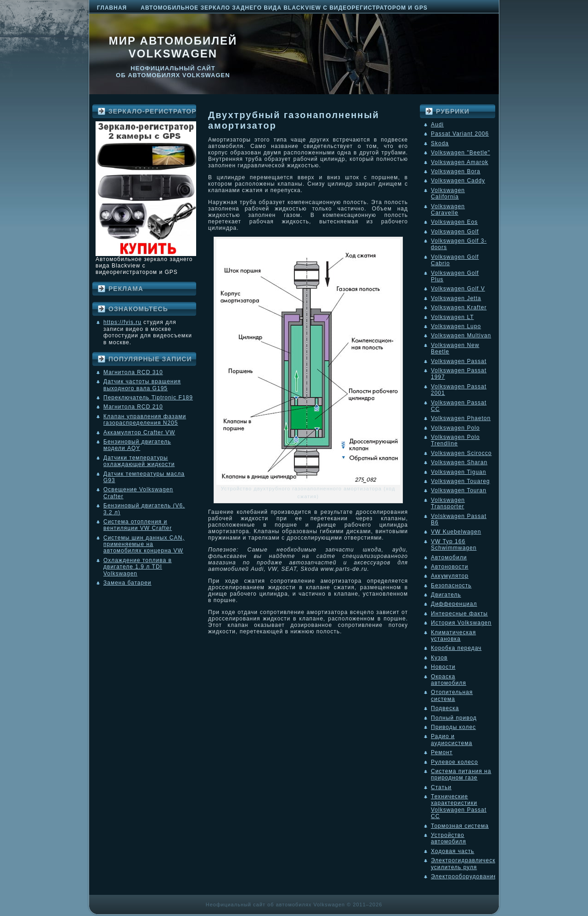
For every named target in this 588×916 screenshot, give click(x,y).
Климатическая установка (453, 636)
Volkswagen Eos (454, 222)
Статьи (441, 787)
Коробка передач (456, 648)
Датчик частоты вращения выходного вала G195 (142, 385)
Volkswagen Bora (456, 171)
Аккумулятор (450, 576)
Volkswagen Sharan (459, 462)
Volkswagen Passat (459, 361)
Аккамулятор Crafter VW (139, 432)
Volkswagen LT (452, 317)
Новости (443, 667)
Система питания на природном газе (461, 774)
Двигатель (446, 595)
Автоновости (450, 567)
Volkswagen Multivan (461, 336)
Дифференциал (454, 604)
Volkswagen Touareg (461, 481)
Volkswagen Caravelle (448, 210)
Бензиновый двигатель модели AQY (137, 445)
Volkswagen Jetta (456, 298)
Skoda (440, 143)
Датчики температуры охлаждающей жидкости (139, 461)
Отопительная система (452, 695)
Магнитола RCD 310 (133, 372)
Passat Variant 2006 (460, 134)
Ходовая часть (452, 851)
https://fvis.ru (122, 322)
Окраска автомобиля (449, 680)
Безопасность (451, 586)
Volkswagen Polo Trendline (455, 440)
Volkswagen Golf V (458, 289)
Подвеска (445, 708)
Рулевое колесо (455, 762)
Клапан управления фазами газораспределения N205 (145, 420)
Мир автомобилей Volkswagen (173, 47)
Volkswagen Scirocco (461, 453)
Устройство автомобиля (449, 838)
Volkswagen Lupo (456, 326)
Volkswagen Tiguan (458, 472)
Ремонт (442, 752)
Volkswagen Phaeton (461, 418)
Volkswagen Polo (455, 428)
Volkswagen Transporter (448, 503)
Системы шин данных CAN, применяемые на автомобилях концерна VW (144, 544)
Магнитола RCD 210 (133, 407)
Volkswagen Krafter (459, 307)
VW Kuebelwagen (456, 532)
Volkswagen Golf (455, 232)
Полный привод (454, 718)
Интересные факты (459, 614)
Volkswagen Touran (459, 490)
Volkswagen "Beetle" (461, 153)
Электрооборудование (464, 876)
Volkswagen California (448, 193)
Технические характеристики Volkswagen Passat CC (459, 806)
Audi (437, 125)
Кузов (439, 658)
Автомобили (449, 558)
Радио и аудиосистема (452, 740)
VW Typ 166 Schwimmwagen (454, 545)
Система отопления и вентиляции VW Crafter (138, 525)
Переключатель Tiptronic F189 (148, 398)
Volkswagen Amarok (460, 162)
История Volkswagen (461, 623)
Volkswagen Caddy (458, 181)
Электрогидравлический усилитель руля (467, 864)
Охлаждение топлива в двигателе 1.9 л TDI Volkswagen (138, 567)
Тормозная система (460, 826)
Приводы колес (453, 727)
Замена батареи (127, 583)
